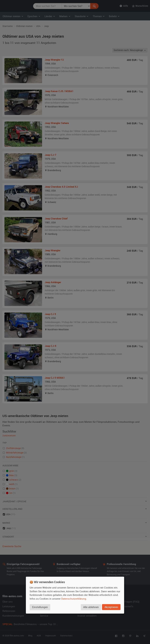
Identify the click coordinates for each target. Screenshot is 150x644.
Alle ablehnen (91, 607)
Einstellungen (40, 607)
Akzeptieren (111, 607)
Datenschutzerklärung (74, 599)
